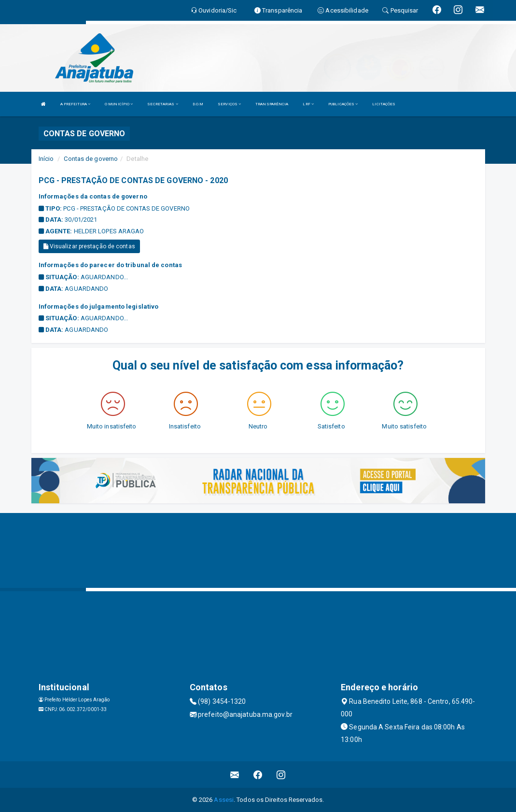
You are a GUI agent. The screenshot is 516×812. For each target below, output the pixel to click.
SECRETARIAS (162, 104)
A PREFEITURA (75, 104)
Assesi (224, 800)
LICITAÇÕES (384, 104)
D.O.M (198, 104)
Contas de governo (91, 159)
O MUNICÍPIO (119, 104)
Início (46, 159)
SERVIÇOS (229, 104)
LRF (308, 104)
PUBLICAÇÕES (343, 104)
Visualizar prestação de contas (89, 246)
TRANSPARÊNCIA (272, 104)
